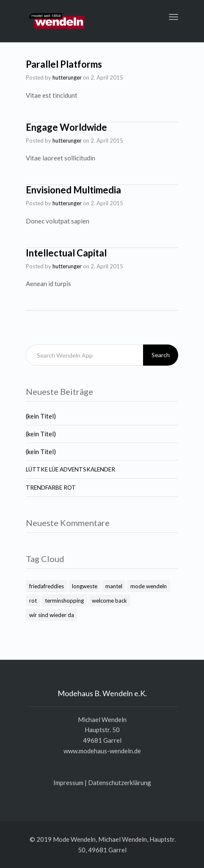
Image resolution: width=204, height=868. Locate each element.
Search (161, 355)
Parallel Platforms (64, 64)
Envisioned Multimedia (73, 190)
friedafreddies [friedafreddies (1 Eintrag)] (47, 586)
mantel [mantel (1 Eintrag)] (114, 586)
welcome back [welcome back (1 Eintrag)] (109, 601)
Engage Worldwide (66, 127)
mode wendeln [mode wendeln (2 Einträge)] (149, 586)
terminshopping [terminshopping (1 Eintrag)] (64, 601)
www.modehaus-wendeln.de (102, 751)
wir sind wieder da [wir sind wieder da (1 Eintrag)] (52, 615)
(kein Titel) (41, 416)
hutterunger (67, 77)
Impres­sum (68, 783)
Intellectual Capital (66, 253)
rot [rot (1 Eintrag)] (33, 601)
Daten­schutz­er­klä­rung (120, 783)
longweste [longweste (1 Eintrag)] (85, 586)
